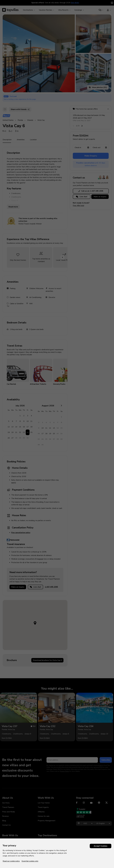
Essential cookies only (30, 861)
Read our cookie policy (11, 861)
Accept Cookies (101, 846)
